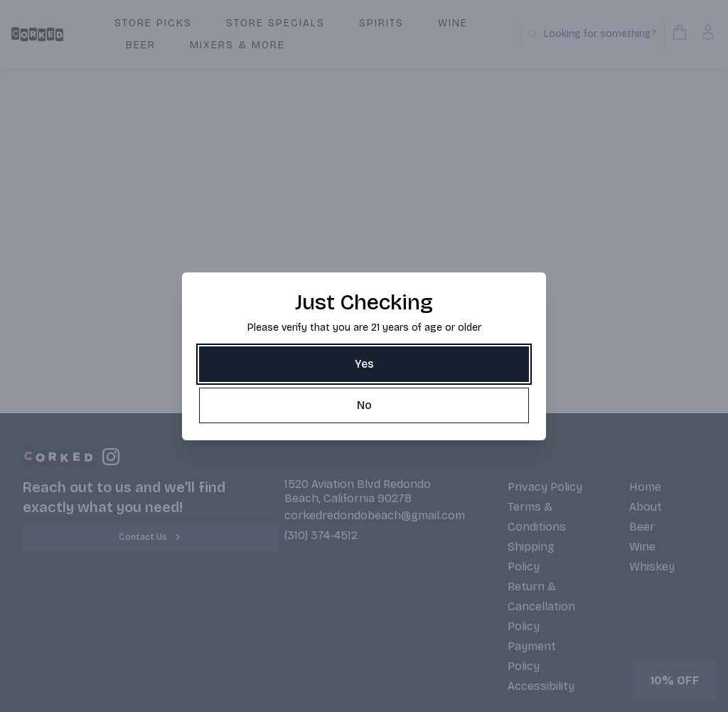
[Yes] (364, 364)
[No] (364, 405)
